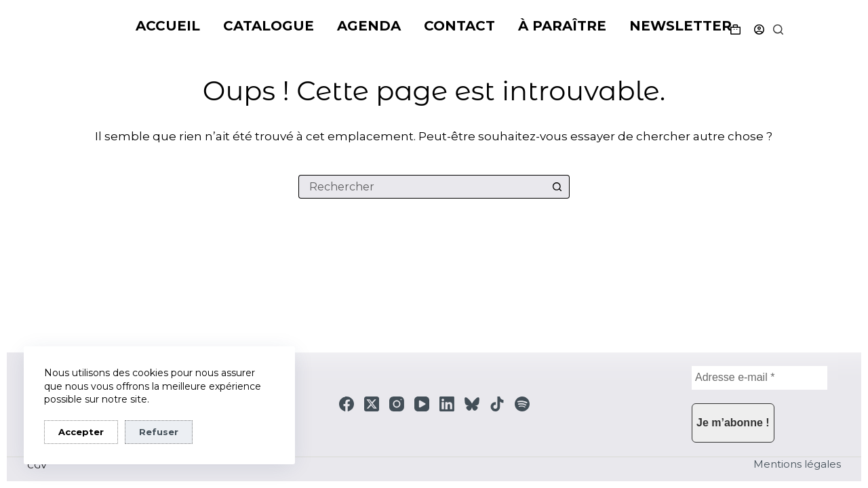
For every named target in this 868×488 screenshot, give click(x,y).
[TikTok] (497, 404)
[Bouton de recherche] (558, 187)
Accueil (168, 26)
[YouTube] (422, 404)
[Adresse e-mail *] (759, 378)
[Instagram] (397, 404)
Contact (459, 26)
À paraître (562, 26)
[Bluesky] (472, 404)
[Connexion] (759, 29)
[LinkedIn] (447, 404)
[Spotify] (522, 404)
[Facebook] (347, 404)
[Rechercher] (778, 29)
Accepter (81, 432)
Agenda (369, 26)
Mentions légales (797, 464)
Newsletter (680, 26)
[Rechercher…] (422, 187)
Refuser (159, 432)
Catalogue (269, 26)
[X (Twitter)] (372, 404)
